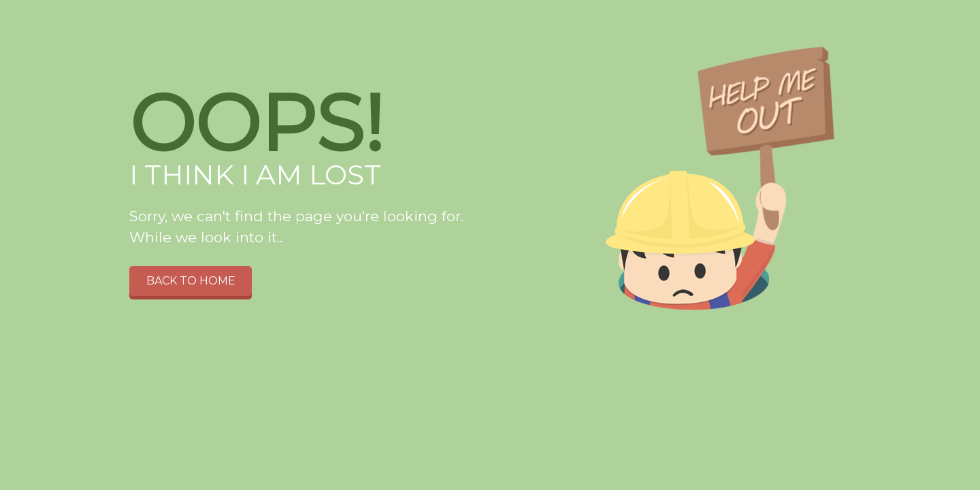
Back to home (191, 281)
